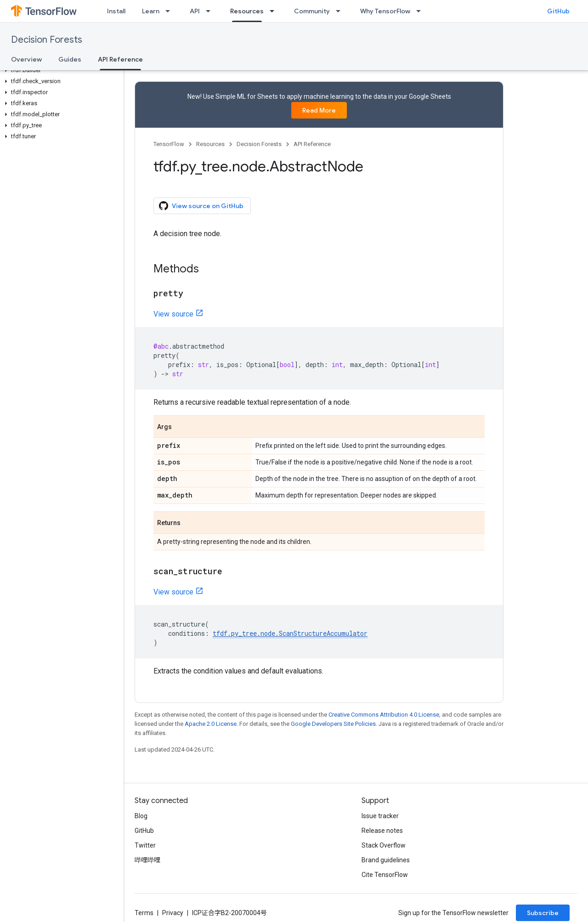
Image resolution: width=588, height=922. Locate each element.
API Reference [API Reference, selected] (120, 59)
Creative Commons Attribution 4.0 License (384, 715)
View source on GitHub (201, 206)
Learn (151, 11)
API (195, 11)
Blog (141, 816)
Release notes (382, 831)
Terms (144, 913)
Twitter (145, 845)
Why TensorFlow (385, 11)
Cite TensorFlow (385, 875)
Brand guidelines (386, 860)
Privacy (173, 913)
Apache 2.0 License (211, 724)
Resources (210, 144)
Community (312, 11)
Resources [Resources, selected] (247, 11)
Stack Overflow (384, 845)
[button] (60, 70)
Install (116, 11)
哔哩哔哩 (147, 860)
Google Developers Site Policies (333, 724)
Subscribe (543, 913)
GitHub (558, 11)
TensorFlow (169, 144)
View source (173, 314)
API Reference (312, 144)
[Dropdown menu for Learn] (170, 11)
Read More (319, 110)
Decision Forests (47, 40)
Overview (26, 59)
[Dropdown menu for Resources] (275, 11)
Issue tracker (380, 816)
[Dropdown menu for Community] (341, 11)
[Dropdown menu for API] (211, 11)
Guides (70, 59)
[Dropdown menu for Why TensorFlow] (421, 11)
